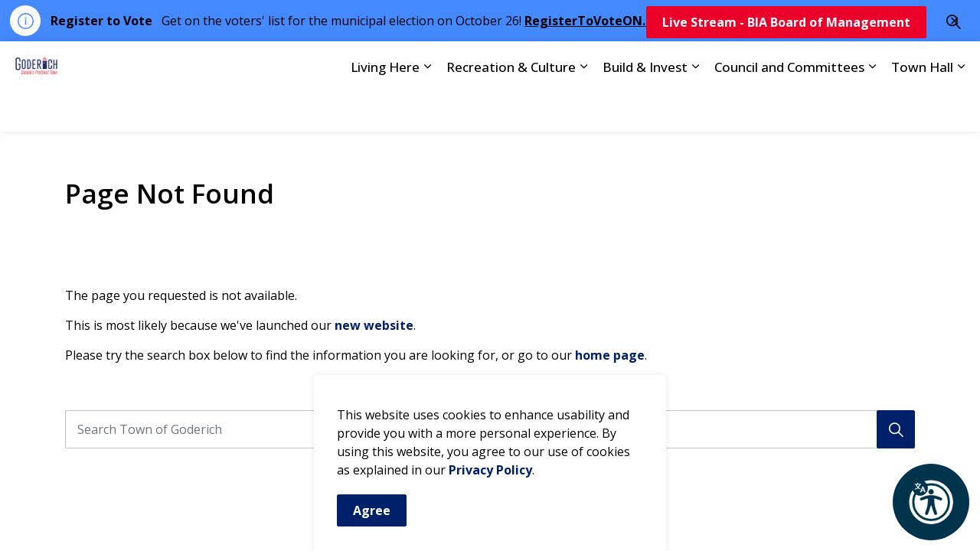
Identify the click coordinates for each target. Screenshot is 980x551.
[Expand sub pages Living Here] (427, 109)
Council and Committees (789, 108)
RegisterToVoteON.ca (592, 21)
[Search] (896, 429)
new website (374, 325)
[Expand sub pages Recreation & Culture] (583, 109)
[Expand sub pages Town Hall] (961, 109)
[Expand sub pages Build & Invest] (695, 109)
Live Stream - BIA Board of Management (786, 64)
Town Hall (922, 108)
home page (610, 355)
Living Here (385, 108)
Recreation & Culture (511, 108)
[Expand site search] (953, 64)
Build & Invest (645, 108)
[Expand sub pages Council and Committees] (872, 109)
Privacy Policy (490, 498)
